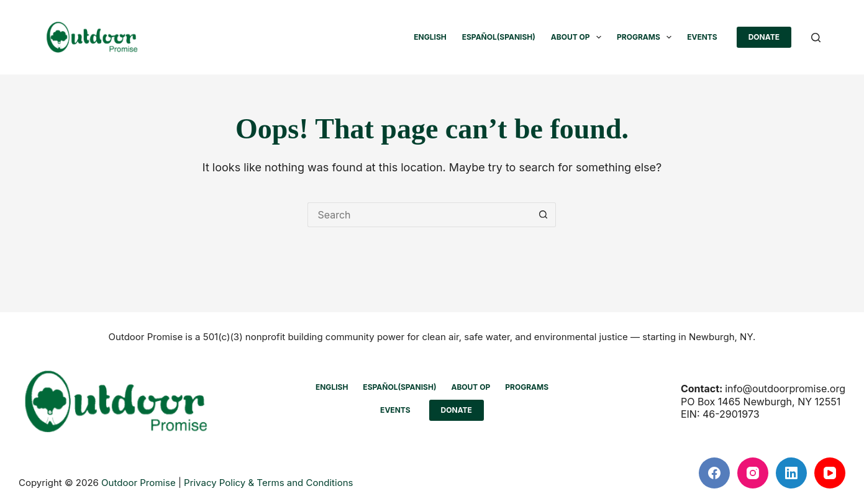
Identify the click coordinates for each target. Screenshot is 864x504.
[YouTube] (830, 473)
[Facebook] (714, 473)
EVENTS (702, 37)
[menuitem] (430, 37)
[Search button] (543, 215)
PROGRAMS (647, 37)
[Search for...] (419, 215)
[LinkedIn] (791, 473)
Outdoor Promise (139, 483)
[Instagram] (753, 473)
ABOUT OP (579, 37)
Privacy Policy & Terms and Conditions (268, 483)
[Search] (816, 38)
